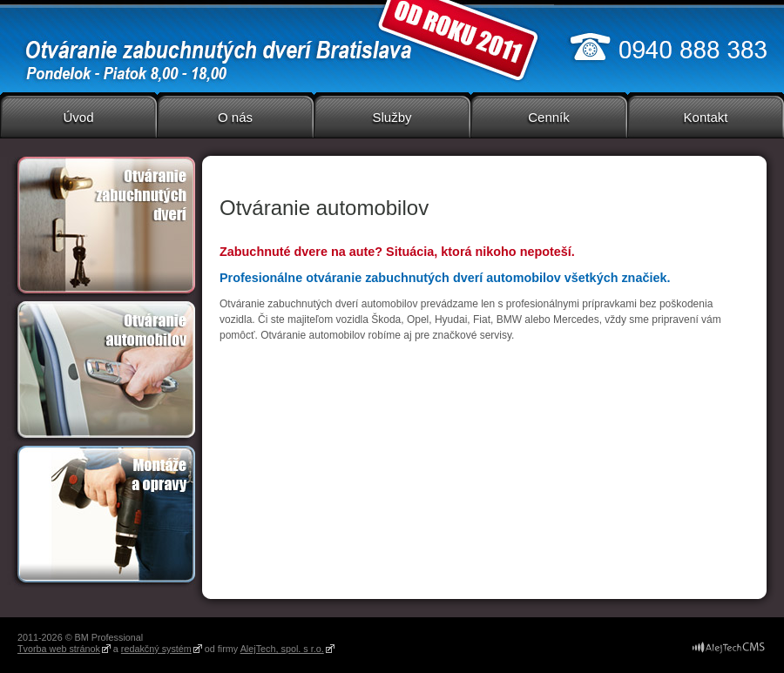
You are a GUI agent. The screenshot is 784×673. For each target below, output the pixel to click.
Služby (392, 117)
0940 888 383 (669, 47)
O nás (235, 117)
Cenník (549, 117)
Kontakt (706, 117)
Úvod (78, 117)
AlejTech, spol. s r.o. (282, 649)
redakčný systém (156, 649)
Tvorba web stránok (59, 649)
